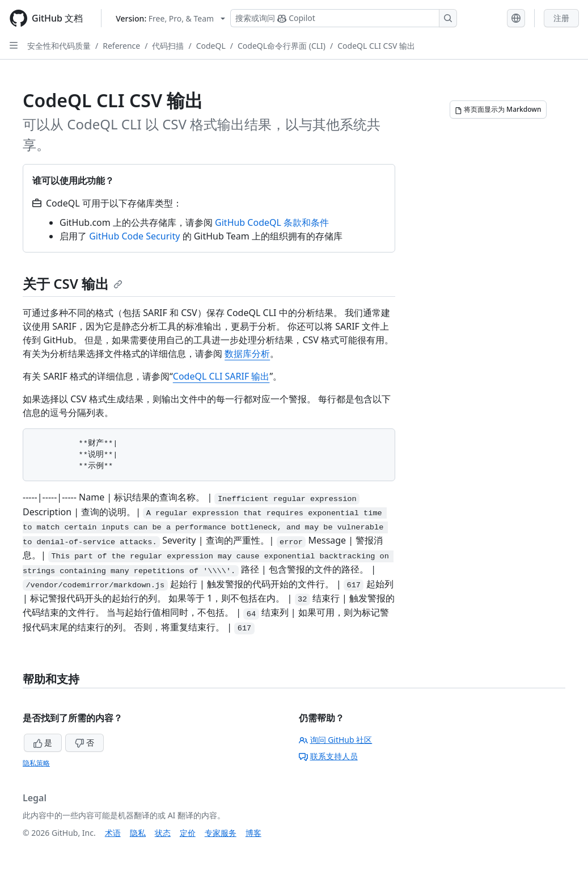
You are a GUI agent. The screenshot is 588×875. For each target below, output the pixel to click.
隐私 (138, 833)
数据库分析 (247, 354)
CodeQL (211, 46)
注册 (561, 18)
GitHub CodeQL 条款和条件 (272, 222)
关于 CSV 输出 (73, 283)
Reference (121, 46)
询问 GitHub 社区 (336, 740)
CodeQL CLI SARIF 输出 (221, 376)
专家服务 (221, 833)
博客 (253, 833)
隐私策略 (36, 763)
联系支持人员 (328, 756)
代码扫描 (168, 46)
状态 (163, 833)
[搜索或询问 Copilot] (344, 18)
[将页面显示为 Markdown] (498, 110)
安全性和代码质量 (59, 46)
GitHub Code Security (134, 236)
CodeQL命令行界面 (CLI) (282, 46)
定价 (188, 833)
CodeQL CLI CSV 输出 (376, 46)
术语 (113, 833)
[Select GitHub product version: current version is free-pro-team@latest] (170, 18)
